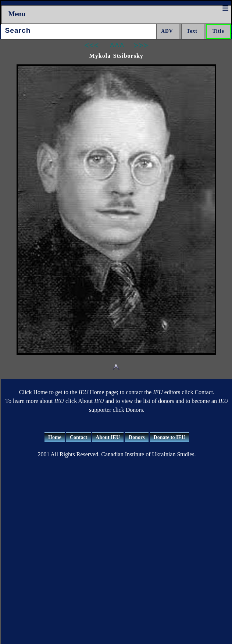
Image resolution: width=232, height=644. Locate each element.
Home (55, 437)
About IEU (108, 437)
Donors (137, 437)
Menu (17, 14)
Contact (78, 437)
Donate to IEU (169, 437)
